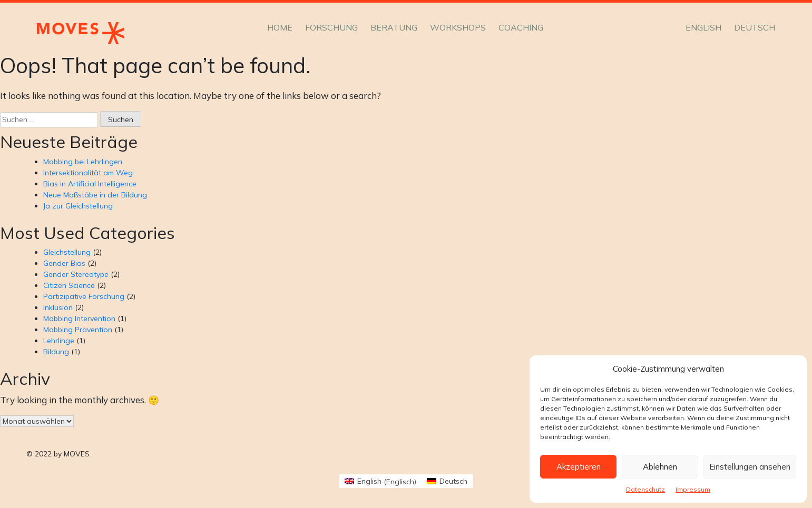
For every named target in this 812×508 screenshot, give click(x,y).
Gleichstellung (67, 252)
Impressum (693, 489)
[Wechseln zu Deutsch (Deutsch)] (447, 481)
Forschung (331, 27)
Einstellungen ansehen (750, 467)
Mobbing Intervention (79, 318)
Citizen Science (69, 285)
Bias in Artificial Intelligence (90, 184)
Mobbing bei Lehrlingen (83, 162)
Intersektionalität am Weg (88, 173)
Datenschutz (645, 489)
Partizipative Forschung (84, 296)
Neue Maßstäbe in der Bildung (95, 195)
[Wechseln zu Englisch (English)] (380, 481)
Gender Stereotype (76, 274)
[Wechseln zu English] (703, 28)
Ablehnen (660, 467)
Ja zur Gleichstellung (78, 206)
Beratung (394, 27)
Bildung (56, 352)
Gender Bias (64, 263)
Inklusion (58, 307)
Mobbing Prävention (78, 330)
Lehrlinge (59, 341)
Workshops (458, 27)
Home (280, 27)
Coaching (521, 27)
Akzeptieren (579, 467)
